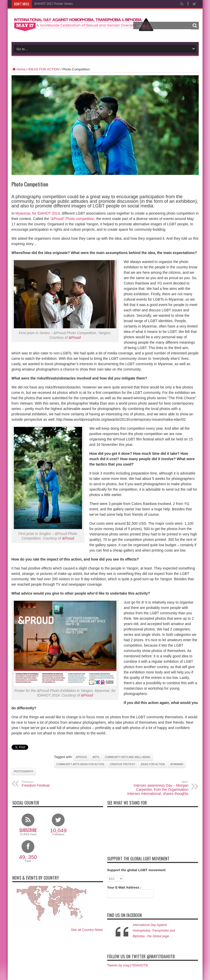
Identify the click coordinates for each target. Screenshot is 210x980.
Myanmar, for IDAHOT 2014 (38, 213)
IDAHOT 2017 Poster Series (54, 4)
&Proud (75, 338)
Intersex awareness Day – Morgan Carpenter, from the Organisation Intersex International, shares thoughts (157, 788)
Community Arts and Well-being (128, 757)
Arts (96, 757)
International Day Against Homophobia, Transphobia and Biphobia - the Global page (154, 931)
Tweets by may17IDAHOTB (128, 965)
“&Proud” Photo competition (72, 219)
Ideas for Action (153, 764)
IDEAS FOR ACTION (44, 69)
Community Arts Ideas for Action (80, 764)
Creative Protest (122, 764)
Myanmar (177, 764)
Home (19, 69)
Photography (24, 771)
